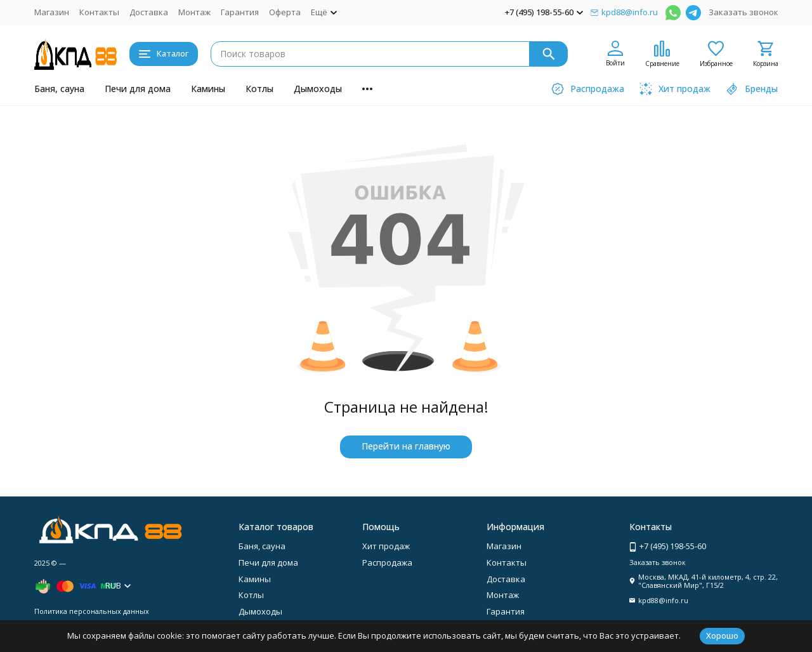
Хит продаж (386, 546)
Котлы (259, 89)
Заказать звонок (743, 12)
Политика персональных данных (92, 611)
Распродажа (387, 562)
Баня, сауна (59, 89)
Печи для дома (138, 89)
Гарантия (240, 12)
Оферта (285, 12)
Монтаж (194, 12)
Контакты (99, 12)
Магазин (52, 12)
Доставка (149, 12)
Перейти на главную (406, 446)
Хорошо (722, 635)
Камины (208, 89)
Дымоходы (318, 89)
